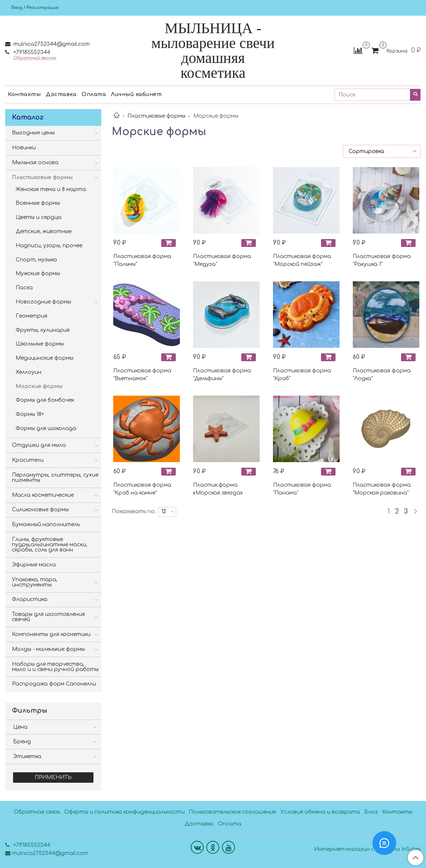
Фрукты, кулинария (43, 330)
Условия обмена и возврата (320, 812)
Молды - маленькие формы (48, 649)
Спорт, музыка (36, 260)
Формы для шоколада (46, 428)
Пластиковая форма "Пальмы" (142, 260)
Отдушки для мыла (39, 445)
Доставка (61, 94)
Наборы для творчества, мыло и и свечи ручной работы (55, 667)
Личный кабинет (136, 94)
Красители (28, 460)
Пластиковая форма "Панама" (302, 489)
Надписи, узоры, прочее (49, 246)
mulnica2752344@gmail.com (51, 44)
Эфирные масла (34, 565)
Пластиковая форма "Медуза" (222, 260)
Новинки (24, 148)
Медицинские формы (44, 358)
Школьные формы (40, 344)
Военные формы (38, 203)
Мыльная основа (35, 163)
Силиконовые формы (40, 510)
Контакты (24, 94)
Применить (53, 777)
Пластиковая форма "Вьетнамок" (142, 375)
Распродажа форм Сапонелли (54, 684)
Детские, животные (44, 231)
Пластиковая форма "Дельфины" (222, 375)
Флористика (30, 599)
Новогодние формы (43, 302)
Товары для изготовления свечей (48, 617)
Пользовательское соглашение (232, 812)
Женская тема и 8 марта (51, 189)
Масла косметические (43, 495)
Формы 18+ (30, 414)
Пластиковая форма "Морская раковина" (382, 489)
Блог (371, 812)
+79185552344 (31, 52)
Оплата (94, 94)
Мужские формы (38, 274)
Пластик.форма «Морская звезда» (218, 489)
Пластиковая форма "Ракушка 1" (382, 260)
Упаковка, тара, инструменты (35, 582)
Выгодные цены (33, 133)
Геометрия (31, 316)
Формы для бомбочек (45, 400)
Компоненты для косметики (51, 634)
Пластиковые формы (156, 116)
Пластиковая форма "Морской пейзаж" (302, 260)
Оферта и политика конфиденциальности (124, 812)
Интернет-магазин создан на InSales (367, 849)
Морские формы (39, 386)
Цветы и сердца (39, 217)
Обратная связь (37, 812)
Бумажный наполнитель (46, 524)
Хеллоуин (28, 372)
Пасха (24, 288)
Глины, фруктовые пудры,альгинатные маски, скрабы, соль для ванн (50, 545)
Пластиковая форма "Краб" (302, 375)
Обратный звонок (35, 58)
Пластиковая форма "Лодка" (382, 375)
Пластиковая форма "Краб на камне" (142, 489)
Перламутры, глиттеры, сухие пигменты (55, 478)
